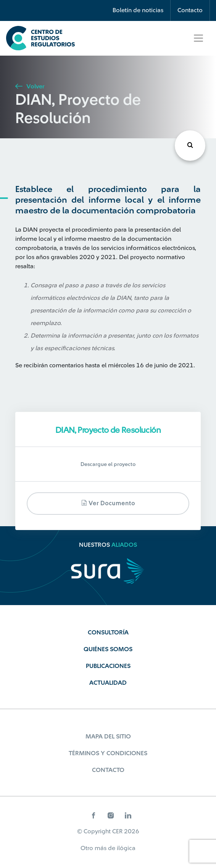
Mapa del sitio (108, 737)
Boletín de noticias (138, 10)
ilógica (126, 848)
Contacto (190, 10)
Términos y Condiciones (108, 753)
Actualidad (108, 683)
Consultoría (108, 633)
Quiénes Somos (108, 649)
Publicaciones (108, 666)
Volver (30, 86)
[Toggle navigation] (198, 38)
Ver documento (108, 503)
